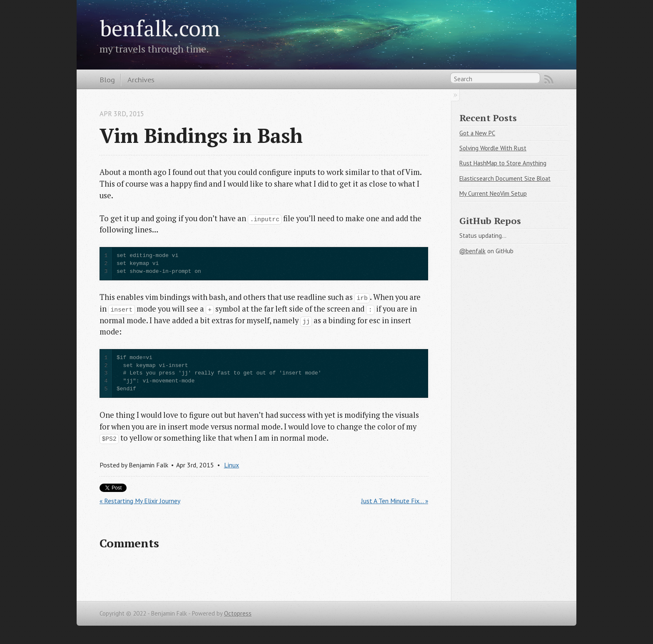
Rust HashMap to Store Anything (503, 163)
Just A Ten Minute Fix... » (395, 501)
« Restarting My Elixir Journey (140, 501)
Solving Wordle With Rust (493, 148)
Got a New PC (477, 133)
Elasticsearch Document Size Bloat (505, 178)
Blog (107, 80)
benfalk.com (160, 28)
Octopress (238, 613)
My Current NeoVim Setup (493, 193)
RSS (549, 80)
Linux (232, 465)
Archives (141, 80)
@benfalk (472, 251)
